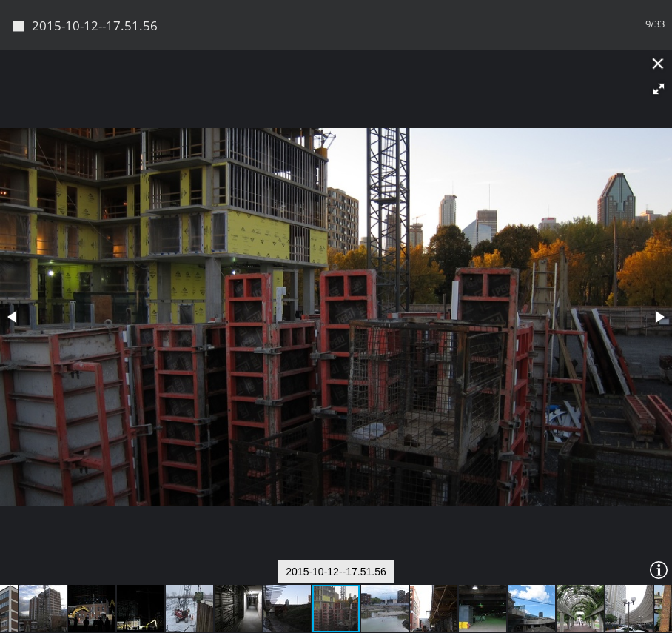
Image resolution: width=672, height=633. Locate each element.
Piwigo (361, 616)
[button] (659, 39)
